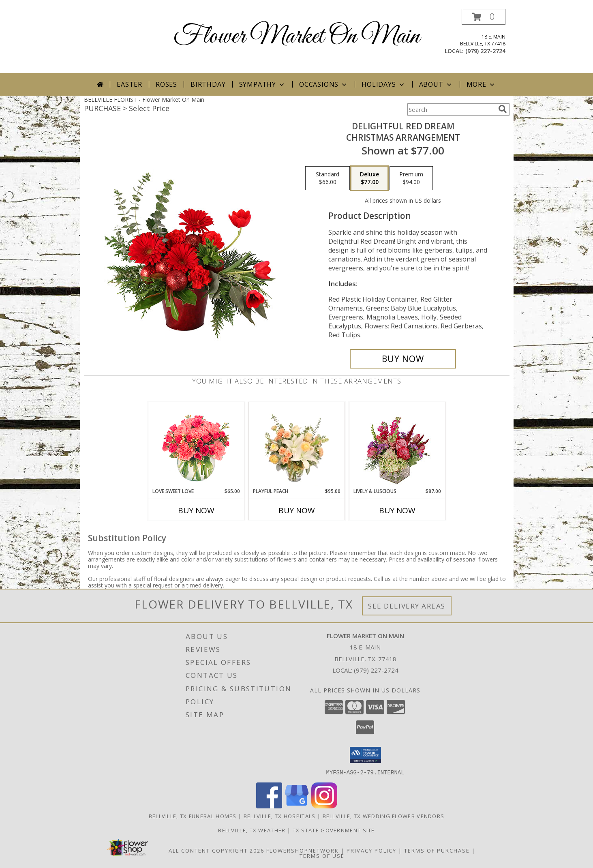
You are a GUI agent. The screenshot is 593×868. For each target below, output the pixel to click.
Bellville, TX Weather (252, 830)
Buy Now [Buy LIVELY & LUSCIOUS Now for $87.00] (397, 510)
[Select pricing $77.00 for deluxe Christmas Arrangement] (369, 178)
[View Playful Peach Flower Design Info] (296, 445)
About (436, 84)
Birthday (208, 84)
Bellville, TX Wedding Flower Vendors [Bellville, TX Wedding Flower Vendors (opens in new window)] (384, 816)
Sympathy (262, 84)
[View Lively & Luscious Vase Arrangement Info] (397, 445)
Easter (130, 84)
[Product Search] (451, 109)
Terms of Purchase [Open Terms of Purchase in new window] (437, 850)
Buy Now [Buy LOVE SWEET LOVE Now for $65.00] (196, 510)
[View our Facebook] (269, 806)
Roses (166, 84)
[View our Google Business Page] (297, 806)
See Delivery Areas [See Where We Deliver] (407, 606)
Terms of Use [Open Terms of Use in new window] (322, 855)
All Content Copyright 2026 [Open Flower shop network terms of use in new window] (216, 850)
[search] (503, 109)
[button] (484, 17)
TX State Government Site (334, 830)
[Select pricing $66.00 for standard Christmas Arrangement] (328, 178)
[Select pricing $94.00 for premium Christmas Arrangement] (411, 178)
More (481, 84)
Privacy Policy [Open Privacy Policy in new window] (371, 850)
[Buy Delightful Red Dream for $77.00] (403, 359)
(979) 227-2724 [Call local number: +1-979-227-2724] (485, 51)
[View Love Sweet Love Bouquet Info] (196, 445)
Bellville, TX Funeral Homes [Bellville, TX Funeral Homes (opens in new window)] (193, 816)
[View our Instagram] (324, 806)
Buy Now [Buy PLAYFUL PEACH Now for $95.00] (297, 510)
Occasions (324, 84)
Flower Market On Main (297, 37)
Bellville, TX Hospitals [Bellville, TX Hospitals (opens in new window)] (280, 816)
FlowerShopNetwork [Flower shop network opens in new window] (303, 850)
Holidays (383, 84)
